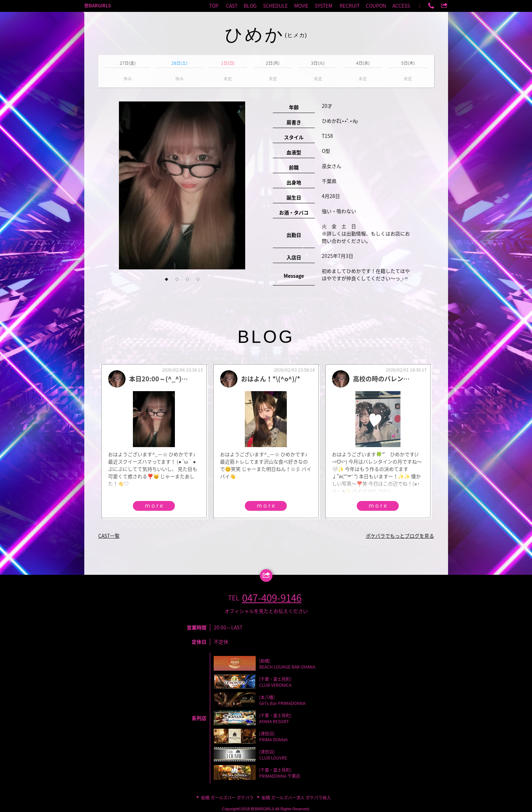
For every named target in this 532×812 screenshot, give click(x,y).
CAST (232, 6)
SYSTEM (324, 6)
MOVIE (301, 6)
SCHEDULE (275, 6)
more (155, 505)
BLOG (250, 6)
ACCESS (401, 6)
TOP (214, 6)
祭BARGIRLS (98, 5)
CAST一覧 (109, 536)
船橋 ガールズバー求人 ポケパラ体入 (296, 798)
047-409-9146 (272, 598)
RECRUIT (350, 6)
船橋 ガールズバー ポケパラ (227, 798)
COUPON (376, 6)
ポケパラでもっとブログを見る (400, 536)
